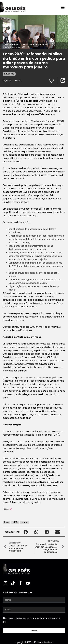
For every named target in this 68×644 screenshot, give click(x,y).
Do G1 (18, 81)
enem (25, 522)
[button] (26, 532)
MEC (15, 522)
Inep (6, 522)
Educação (9, 74)
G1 (11, 509)
